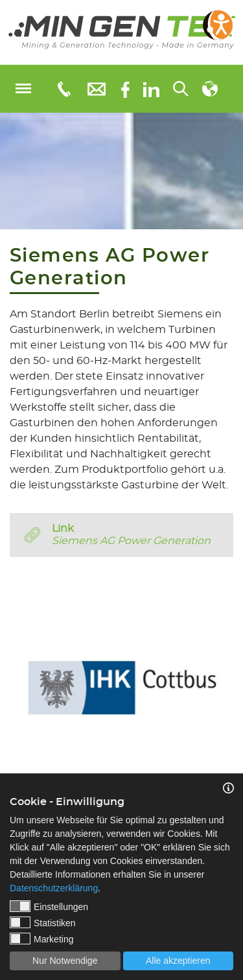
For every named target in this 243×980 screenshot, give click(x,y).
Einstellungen (49, 906)
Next (233, 679)
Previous (10, 679)
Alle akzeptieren (178, 961)
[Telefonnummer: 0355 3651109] (63, 89)
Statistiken (43, 922)
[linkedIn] (151, 89)
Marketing (41, 939)
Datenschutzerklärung (54, 888)
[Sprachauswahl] (210, 89)
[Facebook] (125, 88)
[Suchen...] (181, 89)
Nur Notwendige (65, 961)
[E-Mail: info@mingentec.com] (97, 88)
